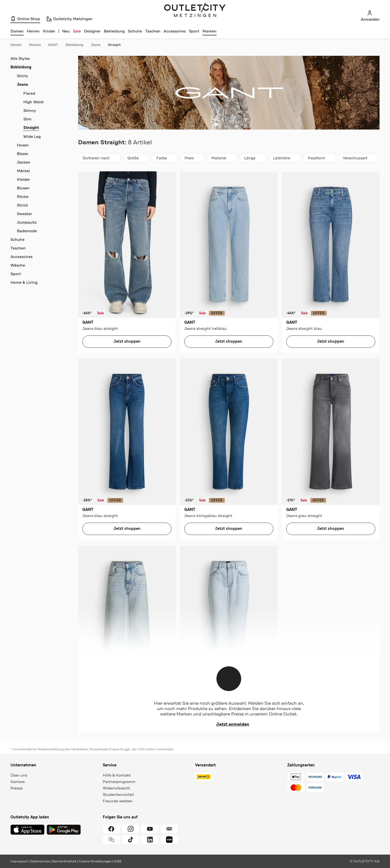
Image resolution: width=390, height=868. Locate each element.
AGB (118, 861)
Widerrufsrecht (116, 788)
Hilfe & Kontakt (117, 775)
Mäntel (23, 171)
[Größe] (136, 158)
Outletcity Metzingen (195, 10)
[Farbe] (165, 158)
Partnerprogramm (119, 782)
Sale (77, 31)
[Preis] (192, 158)
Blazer (23, 154)
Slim (27, 119)
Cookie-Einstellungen (95, 861)
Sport (194, 31)
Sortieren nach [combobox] (99, 159)
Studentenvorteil (118, 795)
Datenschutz (40, 861)
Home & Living (24, 282)
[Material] (222, 158)
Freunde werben (118, 801)
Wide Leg (32, 136)
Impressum (19, 861)
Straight (114, 45)
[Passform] (320, 158)
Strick (22, 205)
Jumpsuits (27, 222)
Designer (92, 31)
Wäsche (18, 265)
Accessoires (175, 31)
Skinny (30, 110)
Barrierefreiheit (64, 861)
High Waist (34, 102)
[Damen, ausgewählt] (17, 31)
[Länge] (253, 158)
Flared (29, 93)
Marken (209, 31)
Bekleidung (114, 31)
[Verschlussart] (358, 158)
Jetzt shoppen (127, 341)
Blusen (23, 188)
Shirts (22, 76)
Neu (66, 31)
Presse (16, 788)
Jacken (24, 162)
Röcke (23, 197)
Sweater (25, 214)
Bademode (27, 231)
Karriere (18, 782)
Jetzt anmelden (229, 724)
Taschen (153, 31)
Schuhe (135, 31)
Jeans (98, 45)
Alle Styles (20, 58)
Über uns (19, 775)
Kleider (23, 179)
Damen (19, 45)
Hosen (23, 145)
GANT (56, 45)
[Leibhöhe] (285, 158)
